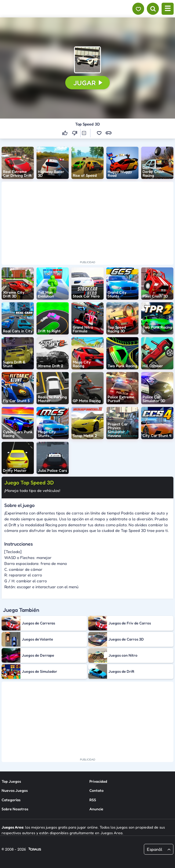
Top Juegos (11, 781)
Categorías (11, 800)
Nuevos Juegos (15, 790)
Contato (96, 790)
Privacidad (98, 781)
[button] (87, 60)
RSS (93, 800)
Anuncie (96, 809)
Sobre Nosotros (15, 809)
